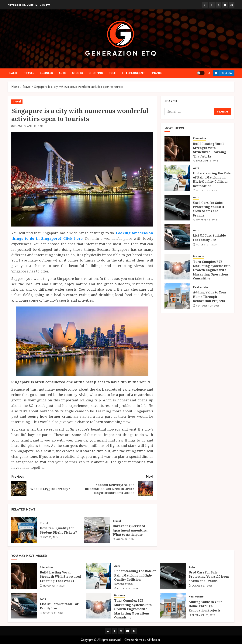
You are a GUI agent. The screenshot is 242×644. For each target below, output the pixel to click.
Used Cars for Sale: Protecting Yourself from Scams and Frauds (209, 209)
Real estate (201, 287)
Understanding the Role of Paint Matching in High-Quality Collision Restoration (212, 180)
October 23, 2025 (202, 586)
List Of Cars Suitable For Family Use (209, 237)
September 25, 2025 (208, 306)
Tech (113, 73)
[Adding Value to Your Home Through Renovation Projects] (177, 296)
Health (13, 73)
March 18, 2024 (125, 540)
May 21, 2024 (51, 538)
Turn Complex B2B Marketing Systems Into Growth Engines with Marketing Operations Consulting (212, 270)
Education (199, 138)
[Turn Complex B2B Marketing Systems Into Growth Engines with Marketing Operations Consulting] (177, 267)
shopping (96, 73)
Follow (223, 73)
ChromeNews (133, 640)
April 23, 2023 (35, 126)
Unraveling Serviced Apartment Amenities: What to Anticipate (130, 530)
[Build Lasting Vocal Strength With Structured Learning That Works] (177, 149)
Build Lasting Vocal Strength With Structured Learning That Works (210, 150)
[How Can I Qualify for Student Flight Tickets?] (24, 530)
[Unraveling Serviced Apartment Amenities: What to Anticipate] (97, 530)
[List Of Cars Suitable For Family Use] (177, 237)
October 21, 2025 (206, 245)
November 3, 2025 (54, 586)
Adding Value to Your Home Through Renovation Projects (210, 297)
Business (46, 73)
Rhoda (18, 126)
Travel (29, 73)
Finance (156, 73)
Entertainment (133, 73)
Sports (78, 73)
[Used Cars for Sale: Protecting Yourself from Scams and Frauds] (177, 208)
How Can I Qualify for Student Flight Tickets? (58, 530)
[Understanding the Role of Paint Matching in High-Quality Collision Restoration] (177, 178)
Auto (62, 73)
